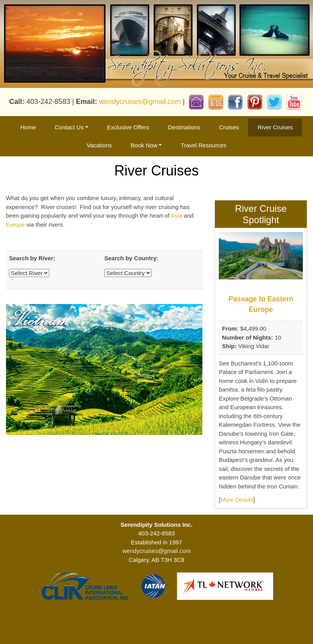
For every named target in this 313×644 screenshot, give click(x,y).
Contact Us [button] (69, 127)
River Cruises (275, 127)
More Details (237, 500)
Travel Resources (203, 145)
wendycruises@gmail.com (140, 102)
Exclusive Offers (128, 127)
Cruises (229, 127)
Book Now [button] (144, 145)
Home (28, 127)
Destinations (184, 127)
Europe (15, 225)
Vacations (99, 145)
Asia (176, 216)
